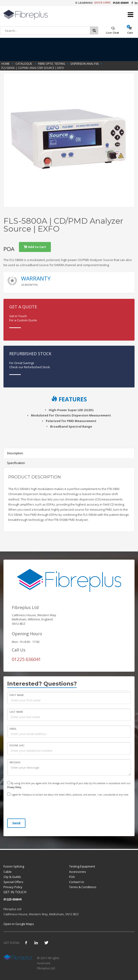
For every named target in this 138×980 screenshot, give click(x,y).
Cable (8, 872)
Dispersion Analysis (85, 64)
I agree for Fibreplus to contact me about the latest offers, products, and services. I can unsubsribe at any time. (68, 794)
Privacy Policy (14, 787)
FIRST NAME (17, 695)
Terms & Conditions (83, 887)
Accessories (78, 872)
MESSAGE (15, 762)
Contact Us (77, 882)
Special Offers (13, 882)
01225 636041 (121, 3)
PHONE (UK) (17, 745)
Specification (16, 463)
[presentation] (42, 808)
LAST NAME (16, 712)
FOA (72, 877)
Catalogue (24, 64)
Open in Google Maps (19, 924)
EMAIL (13, 729)
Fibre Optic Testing (52, 64)
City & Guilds (12, 877)
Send (16, 823)
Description (15, 453)
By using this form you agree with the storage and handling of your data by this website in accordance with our (69, 785)
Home (6, 64)
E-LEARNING (84, 3)
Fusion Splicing (14, 866)
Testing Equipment (82, 866)
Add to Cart (35, 247)
